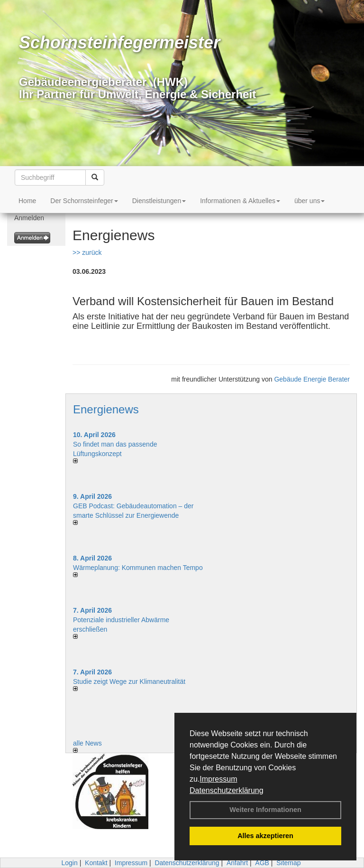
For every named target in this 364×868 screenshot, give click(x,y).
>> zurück (87, 252)
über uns (309, 201)
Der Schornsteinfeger (84, 201)
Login (69, 863)
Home (27, 201)
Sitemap (288, 863)
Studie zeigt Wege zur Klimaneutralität (129, 681)
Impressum (218, 779)
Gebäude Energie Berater (312, 379)
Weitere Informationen (265, 810)
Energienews (106, 409)
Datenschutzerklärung (227, 790)
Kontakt (96, 863)
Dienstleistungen (159, 201)
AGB (262, 863)
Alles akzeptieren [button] (265, 836)
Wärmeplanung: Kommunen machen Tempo (138, 568)
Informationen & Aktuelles (240, 201)
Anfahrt (237, 863)
